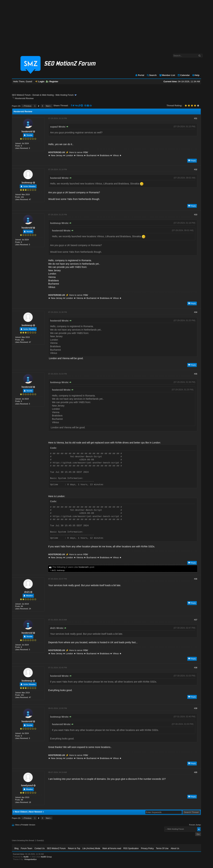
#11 (196, 118)
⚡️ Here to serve (68, 152)
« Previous (27, 106)
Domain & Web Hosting (43, 95)
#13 (196, 215)
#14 (196, 312)
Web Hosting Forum (65, 95)
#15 (196, 374)
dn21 (54, 570)
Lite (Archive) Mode (91, 848)
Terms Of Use (162, 848)
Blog (17, 848)
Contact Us (40, 848)
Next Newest (36, 812)
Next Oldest (21, 812)
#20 (196, 772)
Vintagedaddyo (30, 859)
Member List (167, 75)
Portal (140, 75)
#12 (196, 169)
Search (152, 75)
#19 (196, 708)
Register (52, 81)
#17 (196, 620)
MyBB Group (46, 857)
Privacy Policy (147, 848)
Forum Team (26, 848)
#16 (196, 579)
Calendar (184, 75)
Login (40, 81)
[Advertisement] (106, 25)
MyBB (26, 857)
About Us (175, 848)
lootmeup (27, 183)
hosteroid (27, 131)
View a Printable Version (25, 825)
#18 (196, 668)
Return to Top (74, 848)
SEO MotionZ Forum (21, 95)
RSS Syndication (131, 848)
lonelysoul (27, 785)
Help (196, 75)
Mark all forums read (112, 848)
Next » (49, 106)
